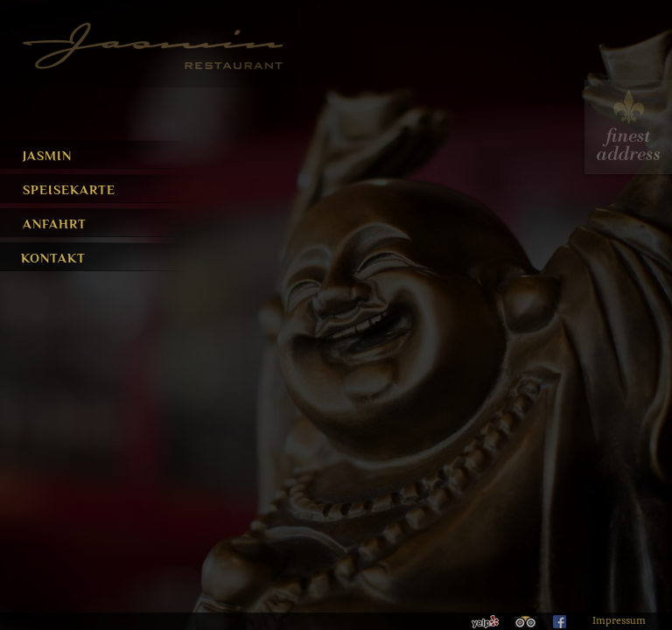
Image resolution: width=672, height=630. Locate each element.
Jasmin (47, 155)
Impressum (619, 621)
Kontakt (48, 258)
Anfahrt (54, 224)
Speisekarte (69, 189)
